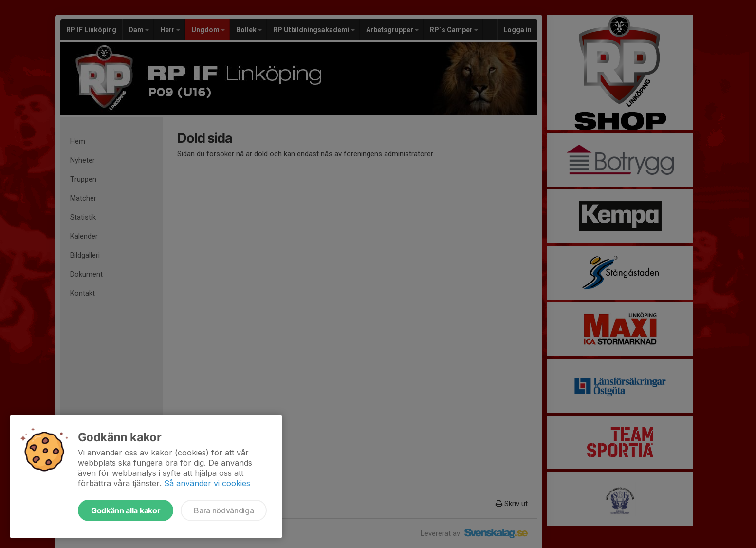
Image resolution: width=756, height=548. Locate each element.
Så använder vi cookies (207, 483)
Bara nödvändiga (224, 510)
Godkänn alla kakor (126, 510)
